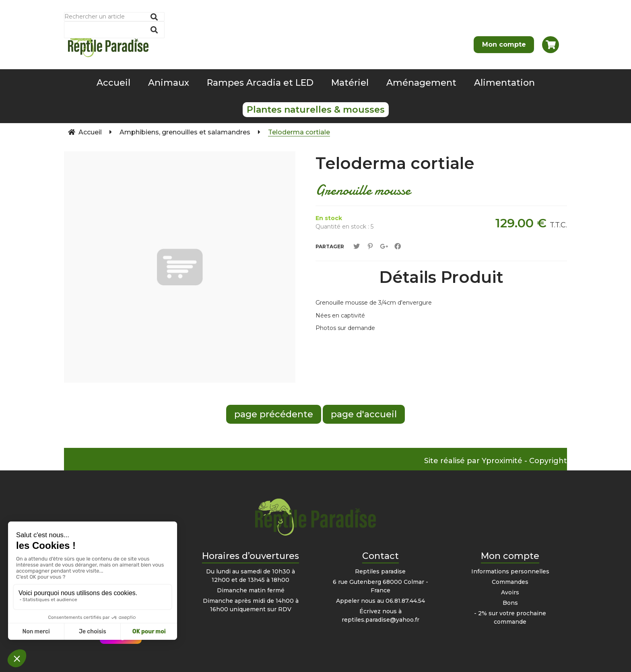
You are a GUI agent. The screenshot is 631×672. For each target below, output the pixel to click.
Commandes (510, 582)
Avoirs (510, 592)
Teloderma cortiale (395, 163)
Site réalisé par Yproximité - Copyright (496, 461)
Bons (510, 603)
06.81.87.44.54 (405, 601)
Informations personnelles (510, 571)
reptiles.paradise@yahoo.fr (380, 620)
